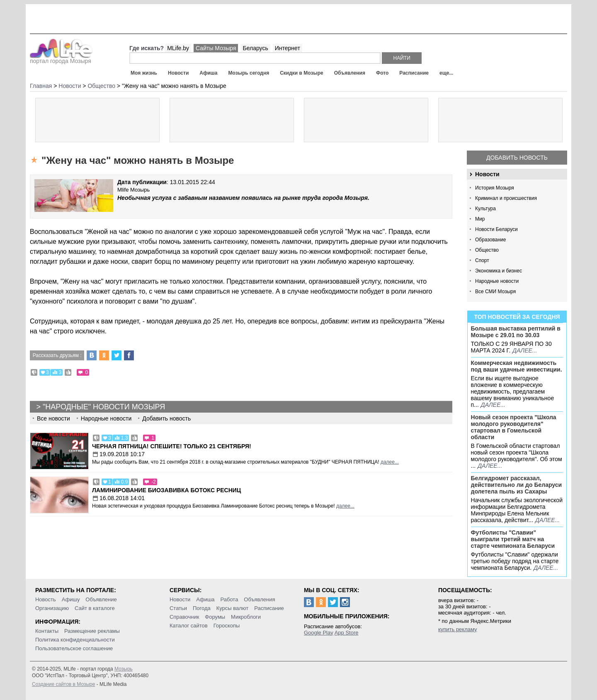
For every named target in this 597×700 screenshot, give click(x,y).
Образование (490, 240)
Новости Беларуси (496, 229)
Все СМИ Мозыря (495, 292)
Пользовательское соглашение (74, 648)
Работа (229, 599)
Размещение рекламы (92, 631)
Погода (202, 608)
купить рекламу (458, 629)
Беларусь (255, 48)
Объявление (101, 599)
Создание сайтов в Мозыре (63, 684)
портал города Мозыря (61, 58)
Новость (46, 599)
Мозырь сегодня (249, 73)
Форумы (215, 617)
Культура (485, 209)
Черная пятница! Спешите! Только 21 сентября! (172, 446)
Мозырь (124, 669)
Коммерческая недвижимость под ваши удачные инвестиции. (517, 366)
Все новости (53, 418)
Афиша (208, 73)
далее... (525, 350)
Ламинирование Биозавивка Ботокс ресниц (166, 490)
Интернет (288, 48)
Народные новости (497, 281)
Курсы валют (233, 608)
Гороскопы (227, 626)
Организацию (52, 608)
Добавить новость (517, 158)
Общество (487, 250)
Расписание (414, 73)
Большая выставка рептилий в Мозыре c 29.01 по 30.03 (516, 332)
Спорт (482, 260)
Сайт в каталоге (95, 608)
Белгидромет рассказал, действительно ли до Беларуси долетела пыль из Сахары (517, 485)
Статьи (178, 608)
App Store (347, 633)
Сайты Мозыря (216, 48)
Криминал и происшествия (506, 198)
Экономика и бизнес (499, 271)
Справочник (184, 617)
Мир (480, 219)
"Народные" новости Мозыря (104, 407)
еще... (446, 73)
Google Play (319, 633)
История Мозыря (495, 188)
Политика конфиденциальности (75, 640)
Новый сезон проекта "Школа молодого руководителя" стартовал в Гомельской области (514, 427)
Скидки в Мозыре (301, 73)
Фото (382, 73)
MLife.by (178, 48)
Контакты (47, 631)
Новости (178, 73)
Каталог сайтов (189, 626)
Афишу (71, 599)
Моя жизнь (144, 73)
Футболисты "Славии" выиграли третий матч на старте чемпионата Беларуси (513, 539)
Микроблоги (246, 617)
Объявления (350, 73)
